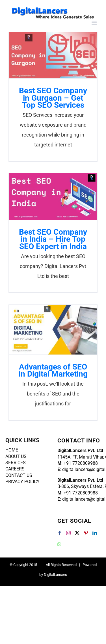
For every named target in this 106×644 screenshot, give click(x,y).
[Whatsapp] (59, 544)
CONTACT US (19, 475)
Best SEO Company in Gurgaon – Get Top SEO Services (53, 98)
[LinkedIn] (95, 533)
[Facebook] (60, 533)
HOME (12, 450)
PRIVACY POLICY (22, 482)
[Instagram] (68, 533)
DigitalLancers (55, 575)
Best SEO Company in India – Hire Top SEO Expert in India (53, 239)
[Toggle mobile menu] (95, 23)
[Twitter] (77, 533)
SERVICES (16, 463)
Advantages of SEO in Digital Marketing (53, 370)
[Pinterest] (86, 533)
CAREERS (15, 469)
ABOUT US (16, 456)
